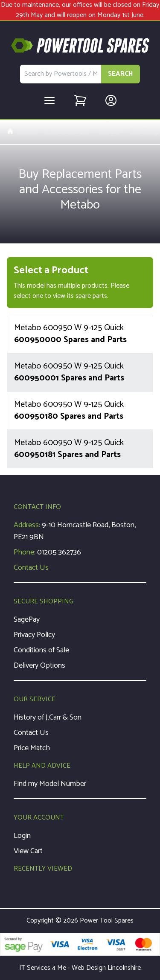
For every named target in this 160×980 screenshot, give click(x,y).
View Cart (28, 851)
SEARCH (121, 74)
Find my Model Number (50, 784)
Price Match (32, 748)
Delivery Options (39, 666)
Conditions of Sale (41, 650)
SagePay (27, 620)
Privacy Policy (34, 635)
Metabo (109, 132)
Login (22, 836)
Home (22, 132)
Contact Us (31, 568)
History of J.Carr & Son (48, 717)
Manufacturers (67, 132)
